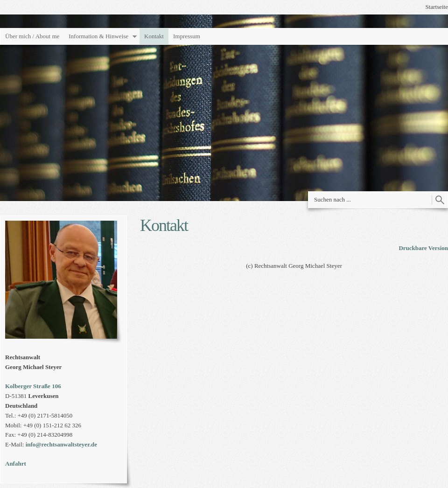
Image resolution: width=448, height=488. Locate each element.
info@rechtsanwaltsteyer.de (61, 444)
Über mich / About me (32, 36)
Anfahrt (16, 464)
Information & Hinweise (98, 36)
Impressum (187, 36)
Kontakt (154, 36)
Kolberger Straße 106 (33, 386)
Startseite (437, 7)
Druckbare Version (423, 248)
